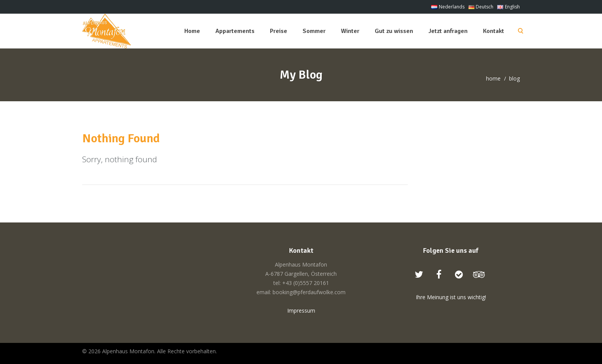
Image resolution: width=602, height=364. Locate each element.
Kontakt (494, 31)
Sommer (314, 31)
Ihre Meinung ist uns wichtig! (451, 297)
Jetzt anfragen (448, 31)
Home (192, 31)
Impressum (301, 310)
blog (514, 78)
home (493, 78)
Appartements (235, 31)
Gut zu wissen (394, 31)
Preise (279, 31)
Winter (350, 31)
